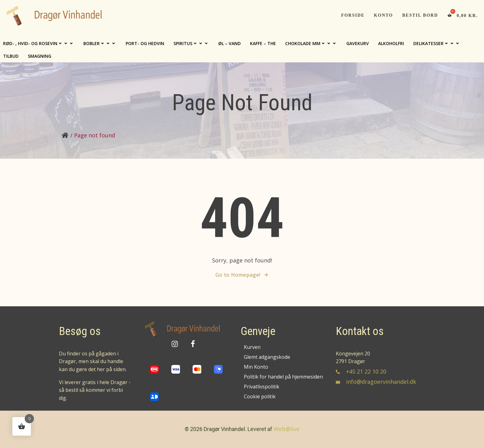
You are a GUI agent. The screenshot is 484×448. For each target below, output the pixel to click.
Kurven (252, 347)
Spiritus (191, 43)
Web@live (286, 429)
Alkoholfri (391, 43)
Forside (353, 15)
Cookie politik (260, 396)
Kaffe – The (263, 43)
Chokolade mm (311, 43)
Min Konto (256, 367)
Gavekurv (358, 43)
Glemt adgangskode (267, 357)
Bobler (100, 43)
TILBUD (11, 56)
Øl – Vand (229, 43)
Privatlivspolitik (262, 387)
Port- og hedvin (145, 43)
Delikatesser (437, 43)
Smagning (40, 56)
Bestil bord (420, 15)
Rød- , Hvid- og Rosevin (39, 43)
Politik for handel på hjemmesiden (283, 377)
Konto (383, 15)
